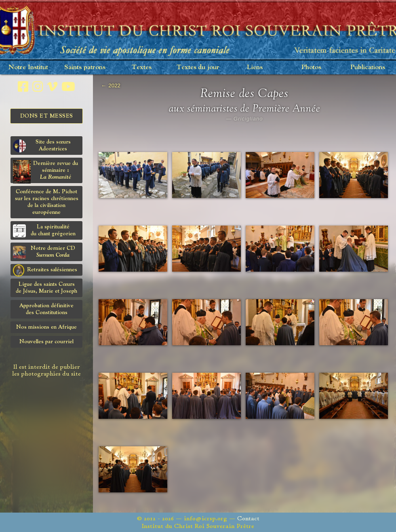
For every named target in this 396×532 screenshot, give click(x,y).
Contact (248, 518)
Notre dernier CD (44, 252)
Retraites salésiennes (45, 270)
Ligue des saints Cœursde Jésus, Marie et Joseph (46, 288)
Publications (368, 67)
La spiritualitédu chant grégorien (44, 231)
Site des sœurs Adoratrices (42, 146)
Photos (311, 67)
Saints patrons (85, 67)
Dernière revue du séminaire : (45, 172)
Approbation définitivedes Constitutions (46, 309)
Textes (142, 67)
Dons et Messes (47, 116)
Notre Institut (28, 67)
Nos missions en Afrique (46, 327)
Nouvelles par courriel (46, 342)
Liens (255, 67)
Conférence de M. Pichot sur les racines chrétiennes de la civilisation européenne (47, 202)
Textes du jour (198, 67)
